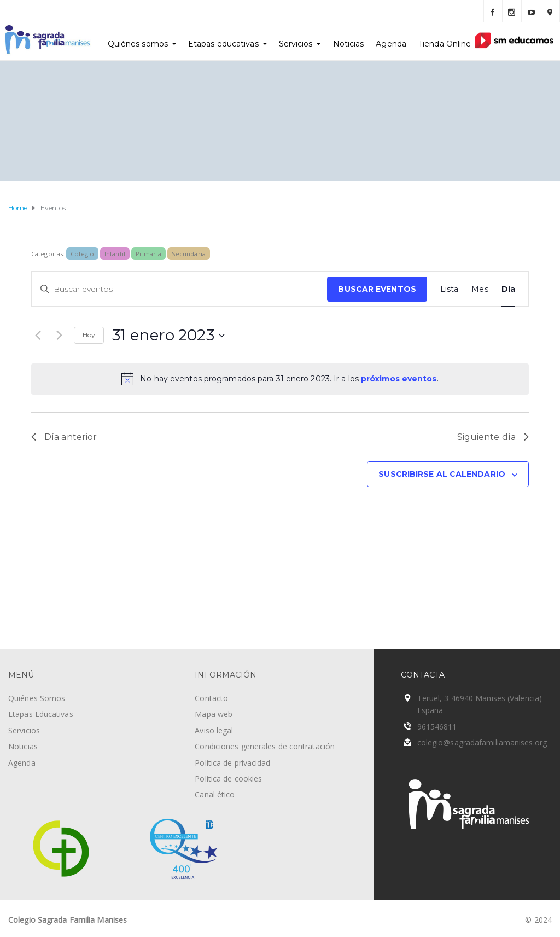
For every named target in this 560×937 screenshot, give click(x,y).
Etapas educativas (223, 44)
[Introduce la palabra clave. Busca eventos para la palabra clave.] (179, 289)
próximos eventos (399, 379)
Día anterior (64, 437)
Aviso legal (214, 730)
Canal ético (215, 794)
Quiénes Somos (37, 698)
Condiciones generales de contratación (265, 746)
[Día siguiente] (59, 336)
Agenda (391, 44)
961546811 (437, 727)
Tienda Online (445, 44)
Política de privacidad (232, 763)
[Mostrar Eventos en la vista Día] (508, 289)
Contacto (211, 698)
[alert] (280, 379)
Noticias (349, 44)
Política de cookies (228, 779)
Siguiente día (493, 437)
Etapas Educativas (41, 714)
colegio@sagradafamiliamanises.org (482, 742)
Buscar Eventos (377, 289)
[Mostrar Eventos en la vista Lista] (450, 289)
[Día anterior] (38, 336)
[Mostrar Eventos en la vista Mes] (480, 289)
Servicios (296, 44)
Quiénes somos (138, 44)
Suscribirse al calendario (442, 474)
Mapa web (214, 714)
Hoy (89, 335)
